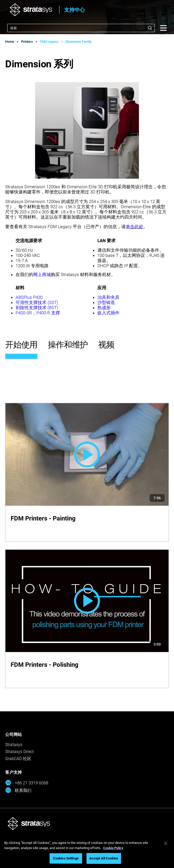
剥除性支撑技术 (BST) (37, 308)
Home (10, 42)
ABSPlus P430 (29, 297)
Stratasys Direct (19, 752)
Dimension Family (79, 42)
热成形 (104, 308)
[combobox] (81, 28)
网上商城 (42, 274)
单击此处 (135, 227)
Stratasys (14, 745)
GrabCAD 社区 (18, 759)
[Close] (166, 843)
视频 (106, 345)
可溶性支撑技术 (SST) (37, 302)
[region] (87, 852)
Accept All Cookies (104, 858)
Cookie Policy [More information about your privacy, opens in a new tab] (113, 848)
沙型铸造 (106, 302)
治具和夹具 (108, 297)
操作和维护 (68, 345)
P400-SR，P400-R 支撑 (38, 313)
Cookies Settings (66, 858)
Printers (27, 42)
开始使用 (21, 345)
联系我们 (18, 790)
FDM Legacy (49, 42)
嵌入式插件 (108, 313)
